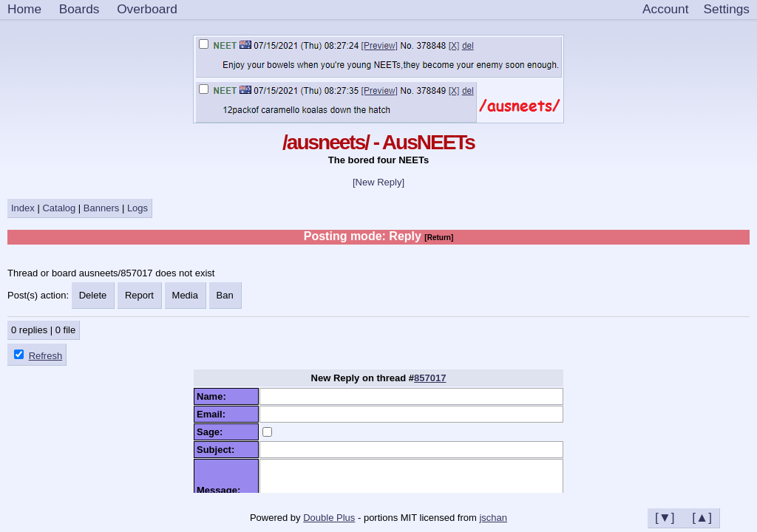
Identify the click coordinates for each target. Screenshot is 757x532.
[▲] (702, 517)
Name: (214, 396)
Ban (225, 295)
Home (24, 9)
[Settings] (727, 10)
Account (665, 9)
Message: (221, 490)
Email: (214, 414)
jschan (493, 518)
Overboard (147, 9)
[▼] (665, 517)
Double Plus (329, 518)
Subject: (218, 450)
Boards (79, 9)
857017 (430, 378)
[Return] (439, 238)
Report (139, 295)
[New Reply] (378, 182)
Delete (93, 295)
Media (185, 295)
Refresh (46, 356)
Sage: (213, 432)
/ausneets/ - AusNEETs (378, 142)
